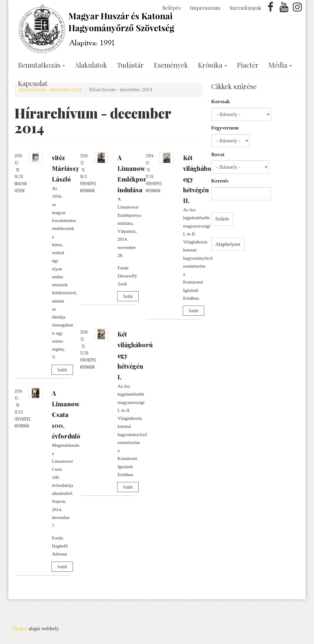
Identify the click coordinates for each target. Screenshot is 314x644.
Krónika (212, 65)
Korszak (221, 102)
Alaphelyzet (228, 244)
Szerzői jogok (245, 8)
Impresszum (205, 8)
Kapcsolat (33, 83)
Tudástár (130, 65)
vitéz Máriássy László (65, 168)
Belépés (171, 8)
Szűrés (222, 219)
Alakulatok (91, 65)
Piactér (248, 65)
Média (280, 65)
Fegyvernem (225, 128)
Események (171, 65)
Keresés (220, 181)
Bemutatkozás (41, 65)
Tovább (62, 370)
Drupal (20, 629)
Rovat (218, 154)
